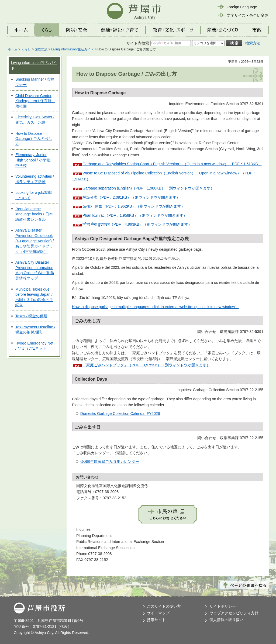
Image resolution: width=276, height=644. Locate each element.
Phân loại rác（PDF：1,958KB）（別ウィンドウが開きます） (135, 215)
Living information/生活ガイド (73, 49)
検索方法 (253, 43)
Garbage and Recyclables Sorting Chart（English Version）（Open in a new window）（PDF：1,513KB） (172, 164)
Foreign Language (242, 7)
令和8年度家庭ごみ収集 (100, 462)
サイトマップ (158, 613)
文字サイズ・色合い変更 (247, 15)
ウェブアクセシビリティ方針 (234, 613)
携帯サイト (156, 620)
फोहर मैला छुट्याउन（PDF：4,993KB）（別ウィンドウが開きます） (137, 224)
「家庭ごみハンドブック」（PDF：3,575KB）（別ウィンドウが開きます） (146, 365)
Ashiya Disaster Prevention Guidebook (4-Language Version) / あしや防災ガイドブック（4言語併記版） (34, 241)
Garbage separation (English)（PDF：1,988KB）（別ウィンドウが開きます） (148, 188)
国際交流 (41, 49)
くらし (26, 49)
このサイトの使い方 (164, 606)
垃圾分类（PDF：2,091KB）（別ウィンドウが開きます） (131, 197)
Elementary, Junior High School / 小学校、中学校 (35, 160)
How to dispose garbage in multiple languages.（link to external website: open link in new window (153, 307)
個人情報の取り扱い (226, 620)
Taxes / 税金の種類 (31, 316)
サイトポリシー (223, 606)
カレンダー (130, 462)
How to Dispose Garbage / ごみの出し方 (34, 139)
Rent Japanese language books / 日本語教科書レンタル (34, 214)
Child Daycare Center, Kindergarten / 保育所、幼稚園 (35, 101)
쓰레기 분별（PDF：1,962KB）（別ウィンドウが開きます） (134, 206)
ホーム (13, 49)
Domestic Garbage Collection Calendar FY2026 (120, 414)
